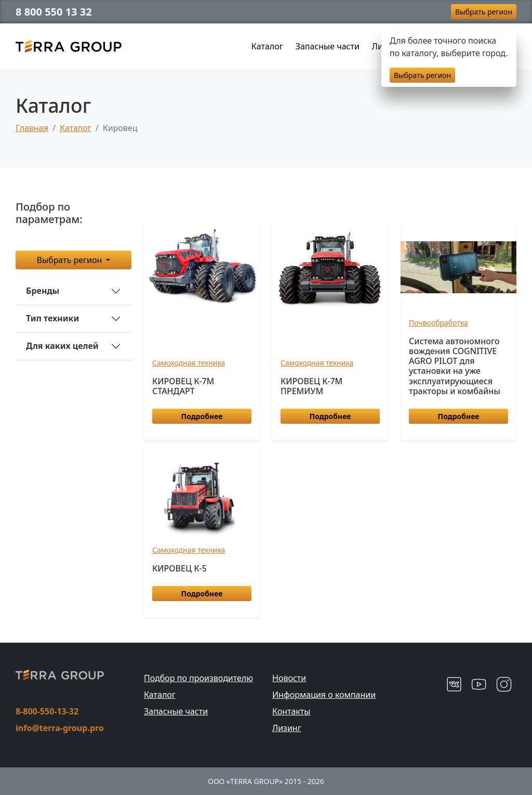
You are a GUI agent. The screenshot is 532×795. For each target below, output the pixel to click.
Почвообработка (438, 323)
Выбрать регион (484, 12)
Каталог (267, 46)
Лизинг (287, 728)
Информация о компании (324, 695)
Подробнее (202, 416)
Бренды (43, 291)
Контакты (291, 711)
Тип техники (52, 318)
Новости (289, 678)
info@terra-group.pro (60, 728)
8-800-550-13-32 (47, 711)
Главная (32, 128)
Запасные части (328, 46)
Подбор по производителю (198, 678)
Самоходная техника (189, 363)
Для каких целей (62, 346)
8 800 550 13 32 (54, 12)
